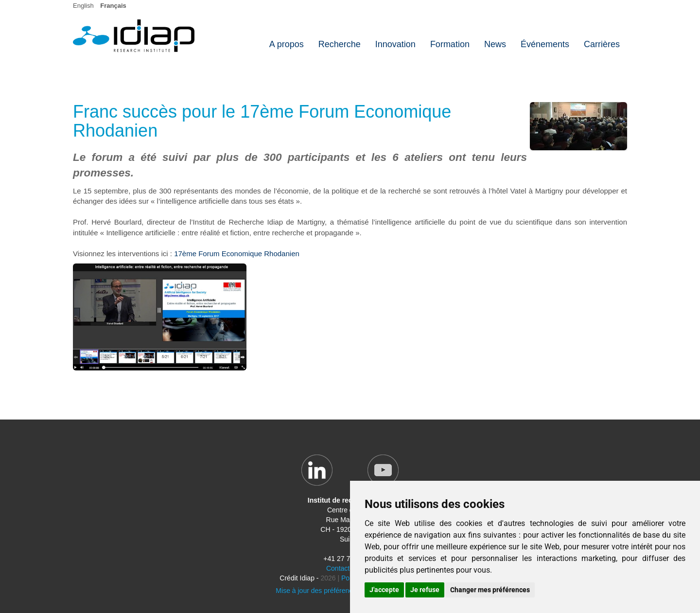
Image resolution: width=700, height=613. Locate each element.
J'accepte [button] (384, 590)
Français (113, 6)
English (83, 6)
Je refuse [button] (425, 590)
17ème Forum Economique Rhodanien (237, 254)
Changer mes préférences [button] (490, 590)
